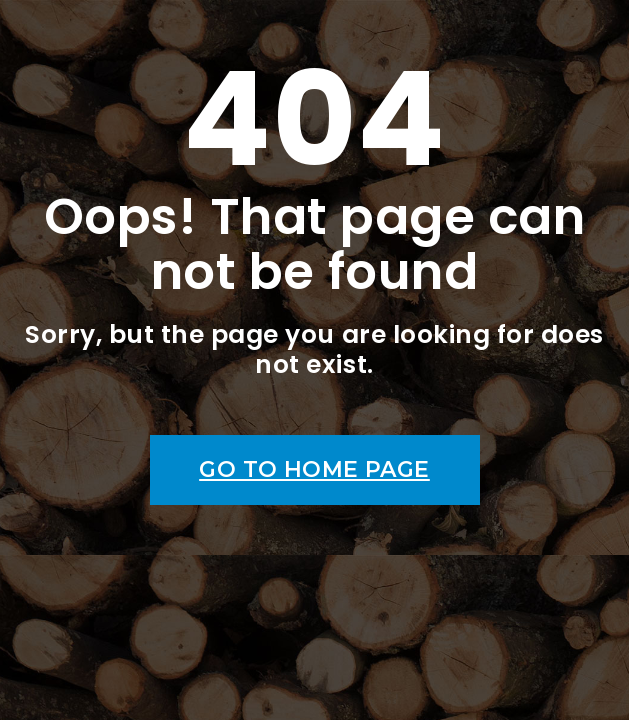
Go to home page (314, 469)
